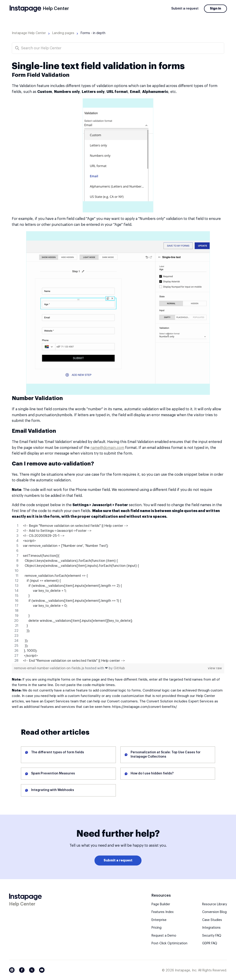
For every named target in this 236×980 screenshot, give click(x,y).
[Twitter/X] (32, 970)
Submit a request (185, 9)
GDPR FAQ (210, 943)
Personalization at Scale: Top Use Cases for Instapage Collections (166, 755)
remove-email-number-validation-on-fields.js (50, 668)
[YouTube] (42, 970)
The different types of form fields (58, 752)
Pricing (157, 928)
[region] (118, 593)
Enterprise (159, 920)
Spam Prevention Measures (53, 774)
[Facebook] (22, 970)
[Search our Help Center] (118, 48)
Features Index (163, 912)
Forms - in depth (93, 33)
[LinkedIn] (12, 970)
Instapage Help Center (29, 33)
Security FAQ (212, 936)
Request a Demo (164, 936)
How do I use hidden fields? (152, 774)
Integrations (211, 928)
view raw (215, 668)
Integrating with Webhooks (53, 790)
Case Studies (212, 920)
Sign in (215, 8)
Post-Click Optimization (169, 943)
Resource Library (215, 904)
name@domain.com (107, 448)
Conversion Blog (214, 912)
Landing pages (63, 33)
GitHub (119, 668)
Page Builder (161, 904)
